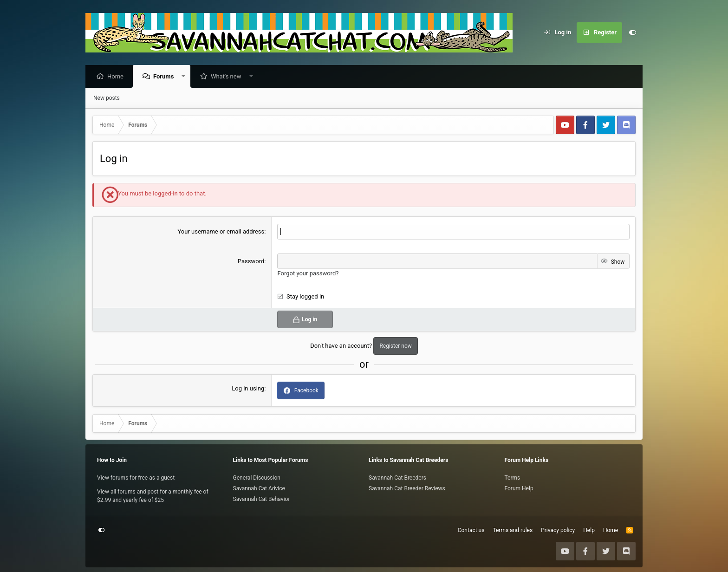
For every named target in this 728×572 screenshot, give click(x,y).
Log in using (248, 389)
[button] (186, 77)
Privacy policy (558, 530)
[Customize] (632, 32)
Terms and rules (513, 530)
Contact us (471, 530)
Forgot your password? (308, 274)
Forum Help (519, 488)
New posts (107, 98)
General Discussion (257, 478)
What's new (228, 77)
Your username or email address (221, 232)
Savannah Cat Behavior (262, 499)
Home (118, 77)
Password (251, 262)
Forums (166, 77)
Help (589, 530)
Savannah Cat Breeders (397, 478)
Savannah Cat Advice (259, 488)
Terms (513, 478)
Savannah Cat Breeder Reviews (407, 488)
